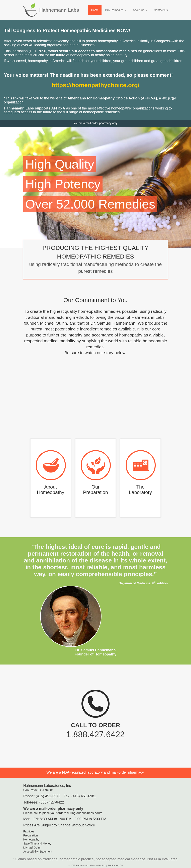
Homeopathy (31, 839)
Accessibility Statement (38, 852)
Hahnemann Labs (59, 10)
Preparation (30, 835)
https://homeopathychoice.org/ (95, 85)
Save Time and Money (37, 843)
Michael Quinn (32, 848)
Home (95, 10)
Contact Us (161, 10)
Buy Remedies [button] (116, 10)
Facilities (29, 831)
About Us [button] (140, 10)
